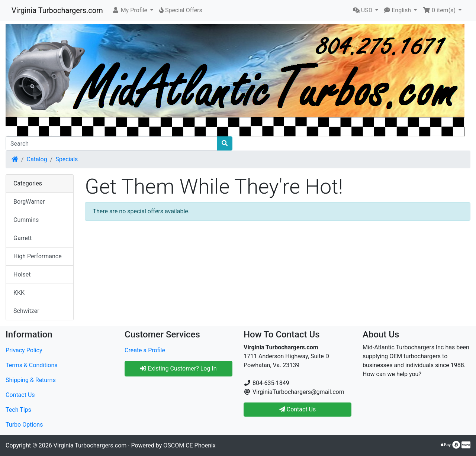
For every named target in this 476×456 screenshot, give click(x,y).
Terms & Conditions (32, 365)
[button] (133, 10)
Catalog (37, 159)
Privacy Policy (24, 350)
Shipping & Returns (31, 380)
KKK (19, 293)
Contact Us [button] (298, 409)
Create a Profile (145, 350)
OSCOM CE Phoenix (189, 445)
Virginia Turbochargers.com (57, 10)
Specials (67, 159)
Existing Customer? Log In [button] (178, 368)
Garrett (22, 238)
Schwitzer (26, 311)
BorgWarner (29, 202)
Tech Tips (18, 410)
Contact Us (20, 395)
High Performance (38, 256)
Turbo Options (24, 425)
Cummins (26, 220)
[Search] (111, 143)
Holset (22, 274)
